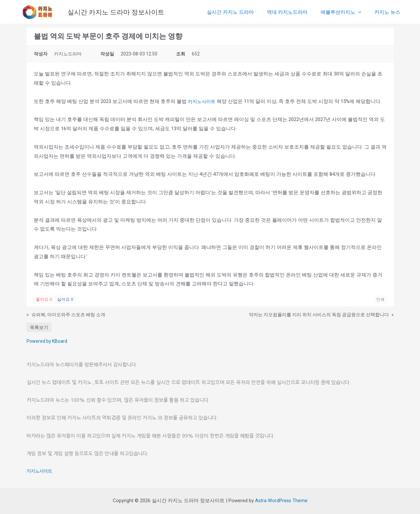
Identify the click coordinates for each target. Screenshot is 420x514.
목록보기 (39, 327)
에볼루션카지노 (346, 12)
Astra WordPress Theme (281, 501)
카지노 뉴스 (389, 12)
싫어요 (65, 299)
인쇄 (380, 299)
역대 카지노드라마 (295, 12)
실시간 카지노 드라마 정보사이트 (116, 12)
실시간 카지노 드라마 (242, 12)
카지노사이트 (203, 101)
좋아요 (44, 299)
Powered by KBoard (47, 341)
